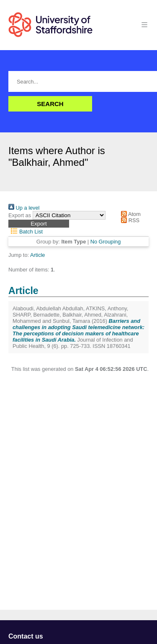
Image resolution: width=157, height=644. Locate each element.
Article (38, 255)
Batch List (26, 232)
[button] (39, 224)
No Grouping (106, 242)
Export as (20, 215)
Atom (130, 214)
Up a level (24, 208)
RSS (129, 220)
